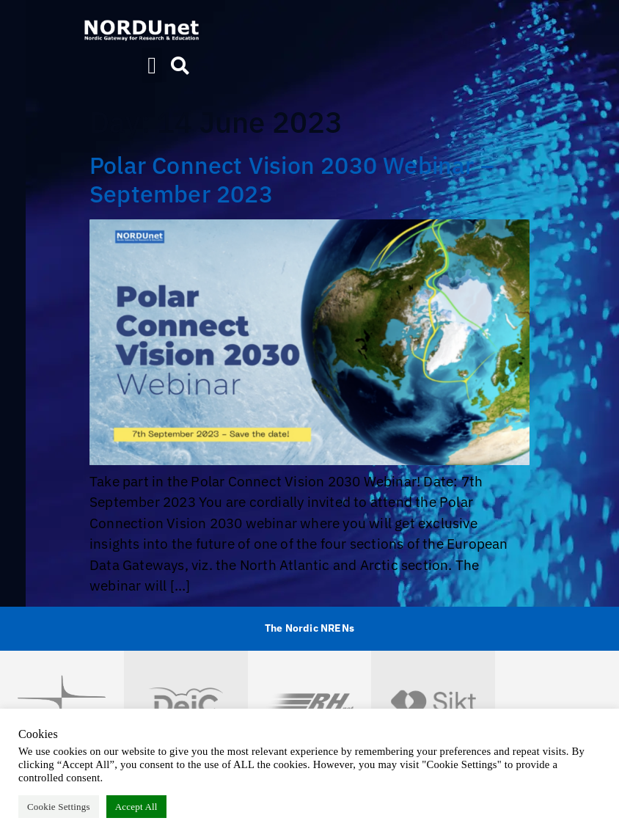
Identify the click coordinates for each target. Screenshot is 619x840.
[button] (152, 65)
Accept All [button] (136, 807)
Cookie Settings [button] (59, 807)
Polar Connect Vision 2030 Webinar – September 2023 (292, 179)
